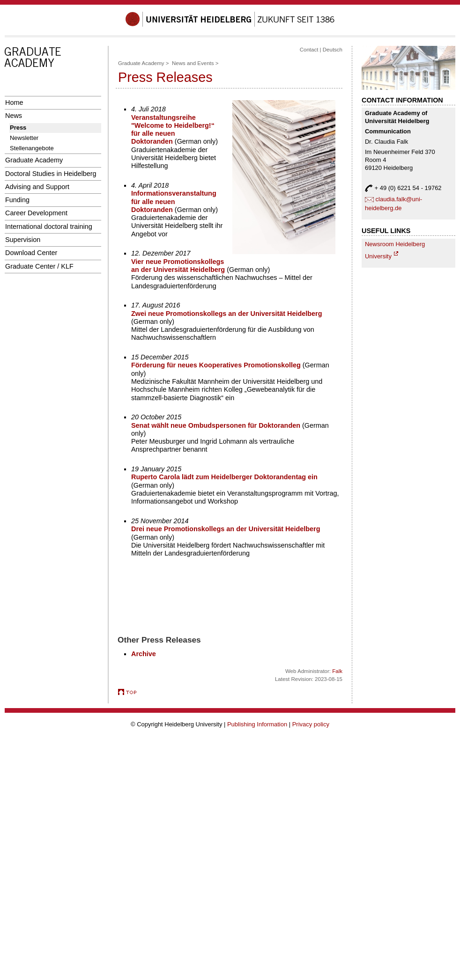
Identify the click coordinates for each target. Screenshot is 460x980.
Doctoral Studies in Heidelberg (51, 174)
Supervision (23, 240)
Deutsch (333, 50)
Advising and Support (37, 187)
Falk (337, 671)
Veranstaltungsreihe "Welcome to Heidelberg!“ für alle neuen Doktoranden (173, 130)
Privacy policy (311, 724)
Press (18, 128)
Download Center (31, 253)
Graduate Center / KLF (39, 266)
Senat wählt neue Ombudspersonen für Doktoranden (216, 425)
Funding (17, 200)
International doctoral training (49, 227)
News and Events (193, 63)
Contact (309, 50)
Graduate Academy (34, 160)
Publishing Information (257, 724)
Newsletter (24, 138)
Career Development (36, 213)
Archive (144, 654)
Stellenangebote (32, 148)
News (14, 116)
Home (14, 102)
